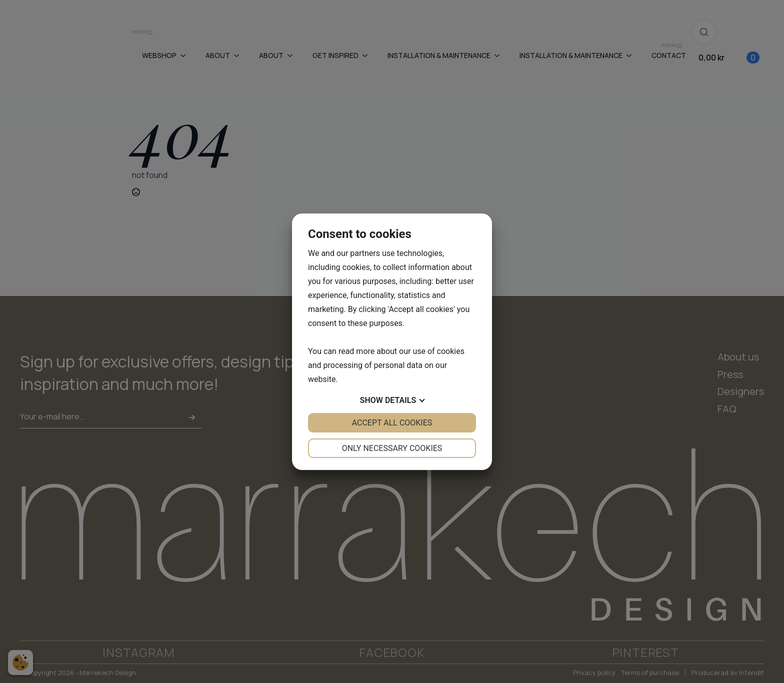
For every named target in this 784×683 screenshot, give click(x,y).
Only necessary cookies (392, 448)
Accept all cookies (392, 423)
